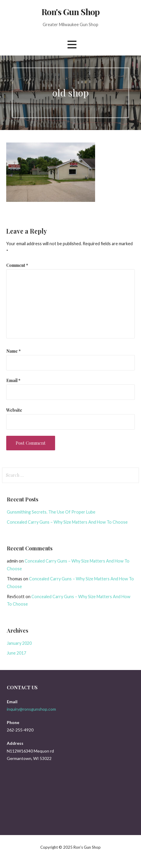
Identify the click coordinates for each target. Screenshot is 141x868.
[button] (72, 44)
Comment (17, 265)
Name (13, 351)
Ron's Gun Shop (70, 12)
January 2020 (19, 643)
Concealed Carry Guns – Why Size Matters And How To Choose (67, 522)
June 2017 (16, 653)
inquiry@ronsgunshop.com (31, 709)
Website (14, 410)
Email (13, 380)
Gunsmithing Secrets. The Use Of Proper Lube (51, 512)
